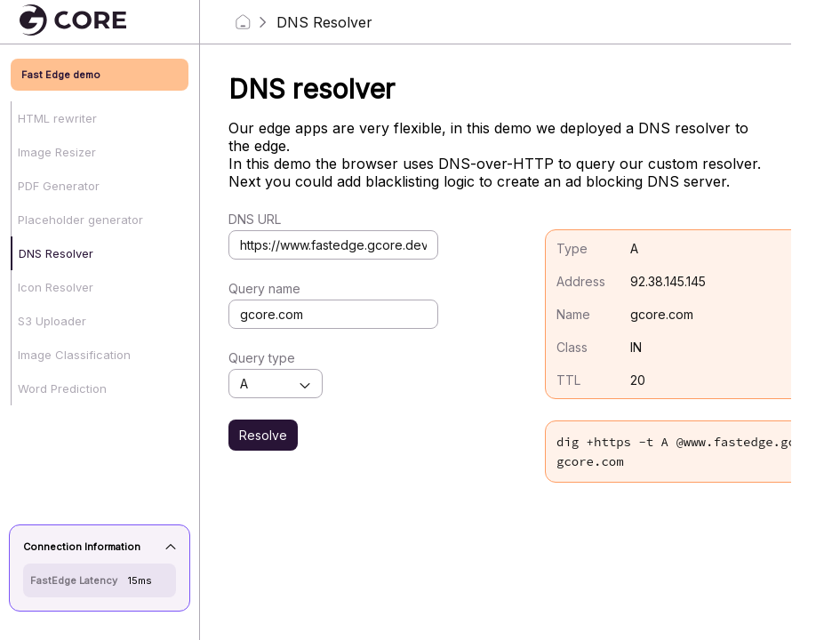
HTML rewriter (57, 118)
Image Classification (74, 355)
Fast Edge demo (61, 75)
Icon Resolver (56, 287)
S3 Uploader (52, 321)
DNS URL (255, 219)
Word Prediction (62, 388)
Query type (262, 358)
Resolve (263, 435)
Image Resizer (57, 152)
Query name (264, 288)
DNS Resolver (56, 253)
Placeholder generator (80, 220)
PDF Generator (59, 186)
